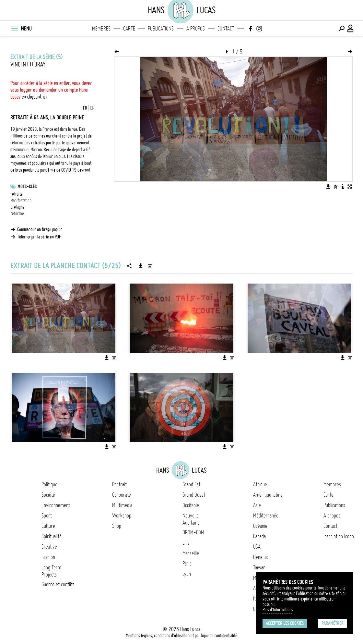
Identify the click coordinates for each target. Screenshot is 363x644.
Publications (161, 29)
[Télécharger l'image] (328, 187)
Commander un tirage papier (40, 229)
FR (85, 108)
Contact (226, 29)
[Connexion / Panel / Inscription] (351, 29)
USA (257, 547)
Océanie (260, 526)
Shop (117, 526)
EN (92, 108)
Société (48, 495)
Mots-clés (27, 187)
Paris (187, 564)
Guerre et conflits (58, 584)
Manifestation (21, 200)
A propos (196, 29)
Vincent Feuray (28, 64)
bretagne (18, 207)
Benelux (260, 557)
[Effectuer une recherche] (342, 29)
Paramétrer (333, 623)
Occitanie (191, 505)
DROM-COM (193, 532)
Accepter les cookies (285, 623)
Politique (49, 484)
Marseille (191, 553)
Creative (49, 547)
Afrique (260, 484)
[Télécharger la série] (141, 266)
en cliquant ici (34, 97)
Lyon (187, 574)
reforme (17, 213)
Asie (257, 505)
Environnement (56, 505)
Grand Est (191, 484)
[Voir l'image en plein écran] (350, 187)
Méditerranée (266, 516)
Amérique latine (268, 495)
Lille (186, 543)
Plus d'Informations (278, 610)
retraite (17, 194)
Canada (259, 536)
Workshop (122, 516)
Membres (101, 29)
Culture (48, 526)
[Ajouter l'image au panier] (335, 187)
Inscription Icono (339, 536)
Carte (129, 29)
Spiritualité (52, 536)
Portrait (119, 484)
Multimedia (122, 505)
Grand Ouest (194, 495)
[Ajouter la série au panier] (150, 266)
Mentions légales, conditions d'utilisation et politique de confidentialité (181, 636)
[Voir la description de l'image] (343, 187)
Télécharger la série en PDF (39, 237)
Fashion (48, 557)
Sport (47, 516)
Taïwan (259, 567)
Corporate (122, 495)
